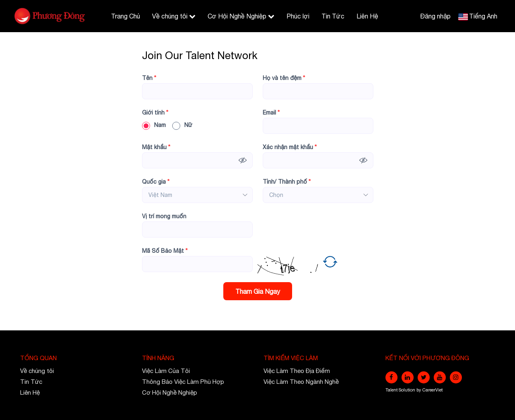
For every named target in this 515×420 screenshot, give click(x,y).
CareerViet (433, 390)
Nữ (182, 125)
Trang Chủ (126, 16)
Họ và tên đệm (284, 78)
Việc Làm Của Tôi (166, 371)
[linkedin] (408, 377)
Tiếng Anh (483, 16)
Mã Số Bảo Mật (165, 251)
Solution (408, 390)
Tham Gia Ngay (258, 291)
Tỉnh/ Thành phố (287, 182)
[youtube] (440, 377)
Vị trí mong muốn (164, 216)
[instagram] (456, 377)
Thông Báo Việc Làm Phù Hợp (183, 382)
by (419, 390)
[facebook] (391, 377)
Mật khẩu (156, 147)
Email (271, 113)
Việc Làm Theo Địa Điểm (297, 371)
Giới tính (155, 113)
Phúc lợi (298, 16)
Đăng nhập (435, 16)
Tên (149, 78)
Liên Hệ (367, 16)
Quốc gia (156, 182)
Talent (392, 390)
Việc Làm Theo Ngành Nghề (301, 382)
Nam (154, 125)
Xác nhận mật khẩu (290, 147)
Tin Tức (333, 16)
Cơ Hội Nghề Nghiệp (241, 16)
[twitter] (424, 377)
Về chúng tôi (174, 16)
